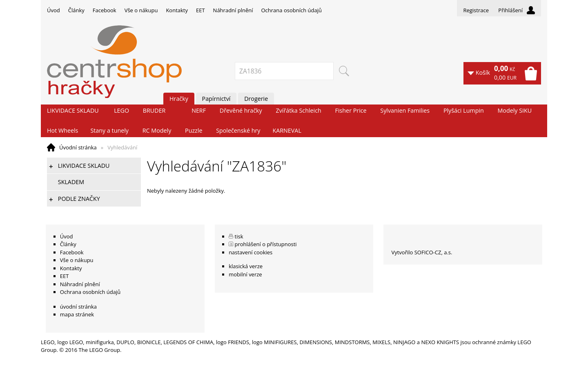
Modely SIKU (515, 110)
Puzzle (194, 130)
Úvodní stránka (78, 147)
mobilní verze (245, 274)
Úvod (53, 10)
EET (200, 10)
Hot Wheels (62, 130)
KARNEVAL (287, 130)
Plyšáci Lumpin (464, 110)
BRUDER (154, 110)
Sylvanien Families (405, 110)
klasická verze (246, 266)
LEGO (121, 110)
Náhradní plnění (233, 10)
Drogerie (256, 99)
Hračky (179, 99)
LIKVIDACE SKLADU (73, 110)
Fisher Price (351, 110)
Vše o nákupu (141, 10)
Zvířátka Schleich (299, 110)
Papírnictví (216, 99)
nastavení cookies (251, 252)
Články (76, 10)
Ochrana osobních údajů (291, 10)
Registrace (476, 10)
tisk (239, 236)
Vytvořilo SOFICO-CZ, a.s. (422, 252)
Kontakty (177, 10)
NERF (199, 110)
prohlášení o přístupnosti (266, 244)
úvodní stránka (78, 307)
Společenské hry (238, 130)
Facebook (105, 10)
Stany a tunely (109, 130)
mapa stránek (77, 314)
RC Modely (157, 130)
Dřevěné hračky (241, 110)
